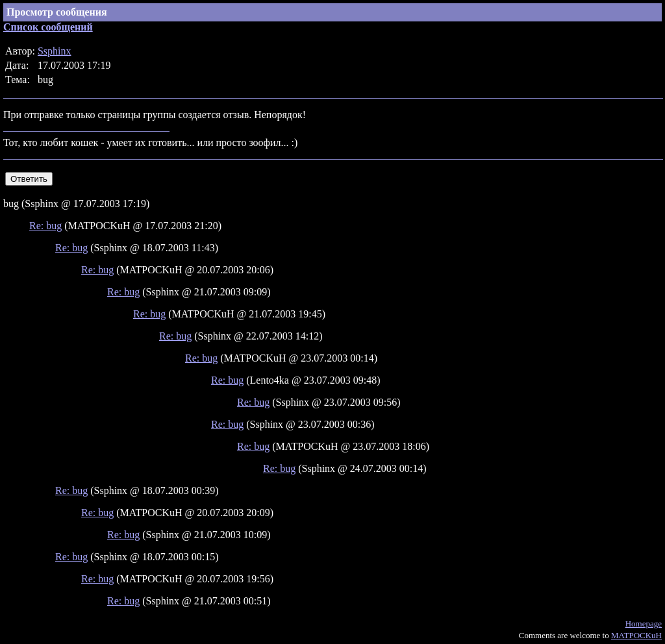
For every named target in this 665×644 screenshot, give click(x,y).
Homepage (644, 624)
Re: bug (45, 226)
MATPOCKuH (636, 635)
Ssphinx (55, 51)
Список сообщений (48, 27)
